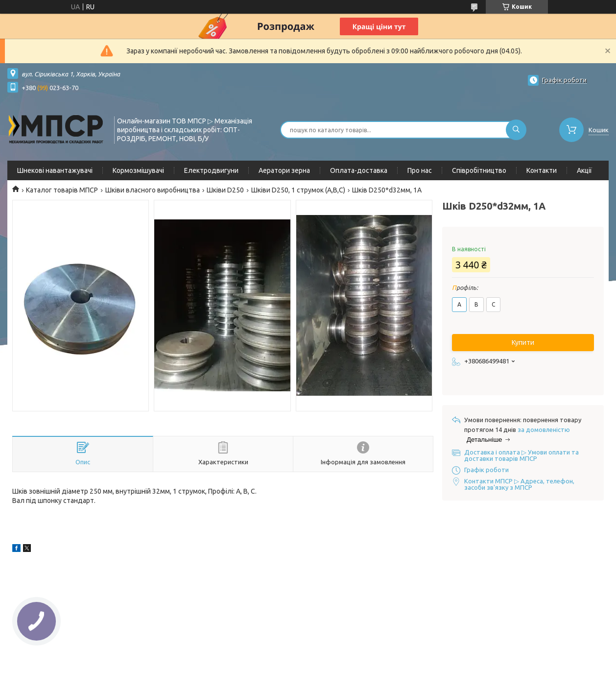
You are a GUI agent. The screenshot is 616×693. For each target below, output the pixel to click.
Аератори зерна (284, 170)
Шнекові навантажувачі (55, 170)
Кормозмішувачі (138, 170)
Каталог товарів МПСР (62, 190)
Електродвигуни (211, 170)
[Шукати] (516, 130)
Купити (523, 342)
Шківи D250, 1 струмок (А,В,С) (298, 190)
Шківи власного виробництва (153, 190)
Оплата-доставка (359, 170)
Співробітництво (479, 170)
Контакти (542, 170)
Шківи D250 (225, 190)
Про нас (420, 170)
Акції (584, 170)
